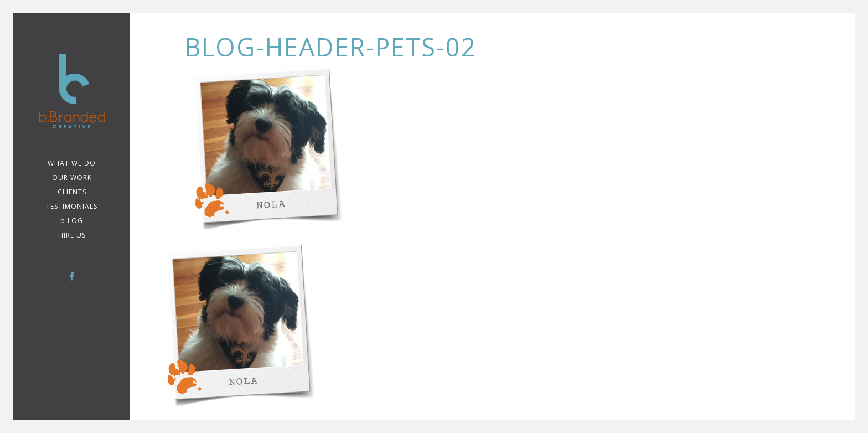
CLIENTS (72, 192)
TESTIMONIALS (72, 206)
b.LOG (72, 221)
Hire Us (72, 235)
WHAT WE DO (72, 163)
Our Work (72, 177)
